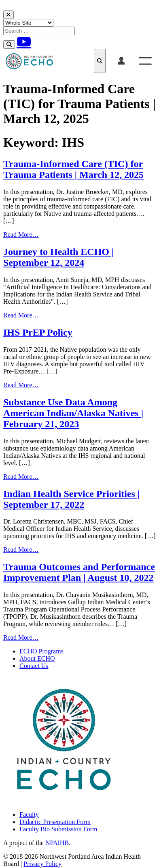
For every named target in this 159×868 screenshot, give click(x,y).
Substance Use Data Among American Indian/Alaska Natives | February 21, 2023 (73, 413)
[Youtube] (24, 42)
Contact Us (34, 666)
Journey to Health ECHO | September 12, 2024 (58, 257)
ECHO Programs (41, 651)
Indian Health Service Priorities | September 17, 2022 (71, 499)
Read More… (21, 235)
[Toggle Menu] (145, 61)
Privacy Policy (42, 864)
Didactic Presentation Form (55, 822)
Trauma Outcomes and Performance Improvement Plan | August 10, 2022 (79, 572)
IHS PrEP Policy (38, 332)
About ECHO (37, 658)
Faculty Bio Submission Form (58, 829)
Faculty (29, 815)
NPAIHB (57, 843)
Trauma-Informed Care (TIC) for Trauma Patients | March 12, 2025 (73, 169)
